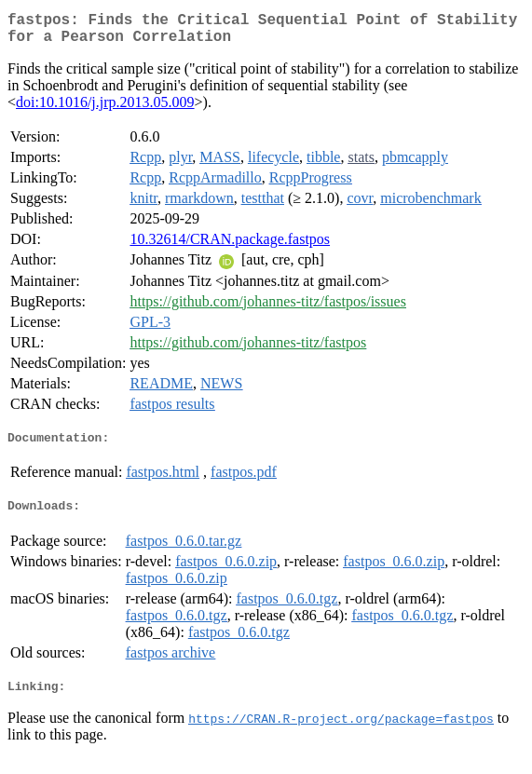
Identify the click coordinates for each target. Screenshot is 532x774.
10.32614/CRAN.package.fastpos (230, 246)
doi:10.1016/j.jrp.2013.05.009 (105, 109)
